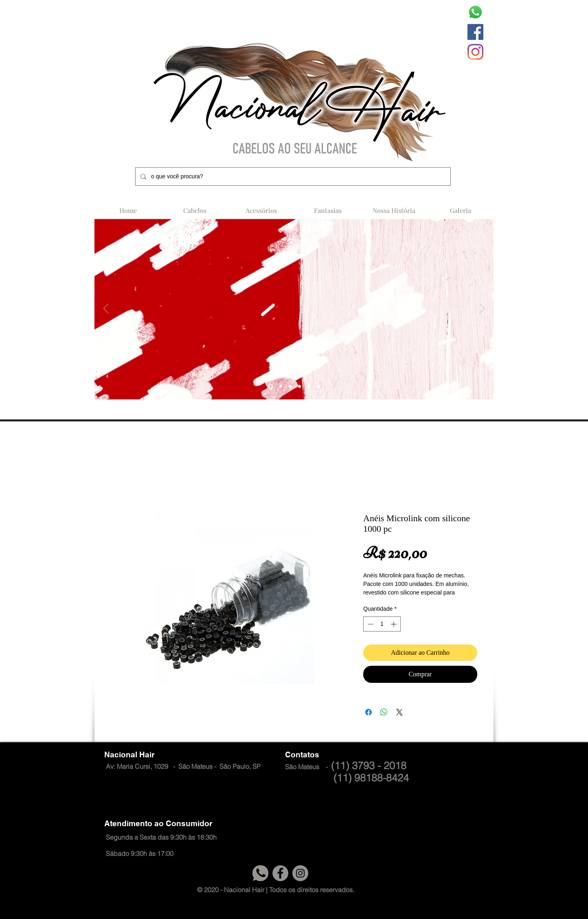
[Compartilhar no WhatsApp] (384, 712)
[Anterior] (106, 309)
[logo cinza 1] (260, 873)
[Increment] (394, 624)
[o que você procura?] (292, 177)
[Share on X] (399, 712)
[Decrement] (370, 624)
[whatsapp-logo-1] (475, 12)
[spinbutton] (382, 624)
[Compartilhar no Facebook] (369, 712)
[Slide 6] (318, 387)
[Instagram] (475, 52)
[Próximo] (482, 309)
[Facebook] (475, 32)
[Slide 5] (271, 387)
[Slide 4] (281, 387)
